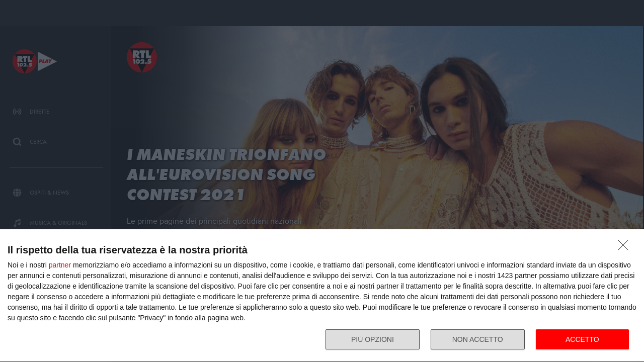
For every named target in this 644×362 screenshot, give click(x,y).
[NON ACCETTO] (626, 248)
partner (60, 265)
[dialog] (322, 296)
